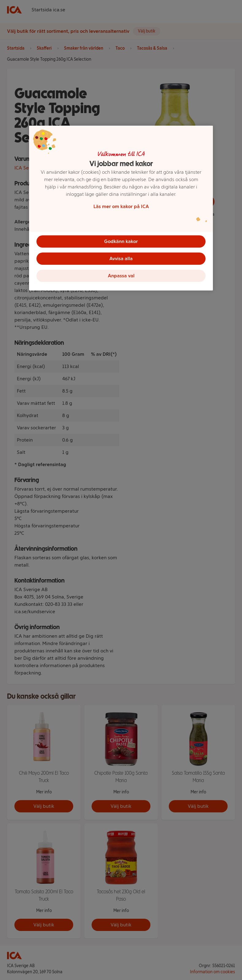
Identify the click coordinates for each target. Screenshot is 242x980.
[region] (121, 208)
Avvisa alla (121, 258)
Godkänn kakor (121, 241)
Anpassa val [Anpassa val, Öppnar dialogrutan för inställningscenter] (121, 276)
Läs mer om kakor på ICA (121, 206)
